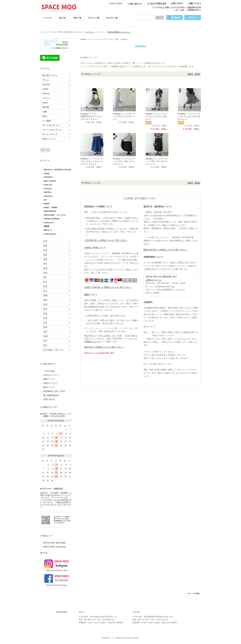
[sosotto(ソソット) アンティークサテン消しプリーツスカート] (129, 145)
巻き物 (46, 107)
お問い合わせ (49, 399)
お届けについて (50, 383)
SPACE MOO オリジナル (55, 215)
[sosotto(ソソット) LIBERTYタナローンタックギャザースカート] (97, 100)
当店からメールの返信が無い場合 (99, 353)
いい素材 (47, 121)
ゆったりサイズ (50, 134)
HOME (83, 39)
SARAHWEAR (50, 211)
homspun (48, 189)
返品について (49, 387)
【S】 (45, 318)
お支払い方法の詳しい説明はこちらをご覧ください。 (108, 287)
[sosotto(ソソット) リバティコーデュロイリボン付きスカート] (194, 100)
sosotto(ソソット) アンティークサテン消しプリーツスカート (124, 161)
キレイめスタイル (51, 125)
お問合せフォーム (92, 342)
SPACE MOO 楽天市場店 (54, 543)
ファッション (94, 39)
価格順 (190, 74)
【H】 (45, 273)
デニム (46, 80)
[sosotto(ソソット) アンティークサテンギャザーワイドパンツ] (162, 145)
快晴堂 (46, 226)
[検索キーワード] (145, 18)
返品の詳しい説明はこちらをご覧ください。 (104, 347)
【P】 (45, 309)
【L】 (45, 291)
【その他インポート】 (53, 350)
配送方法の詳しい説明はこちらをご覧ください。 (166, 250)
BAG (45, 116)
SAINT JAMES (51, 207)
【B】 (45, 246)
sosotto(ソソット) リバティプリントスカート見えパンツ (156, 116)
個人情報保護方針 (51, 395)
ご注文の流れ (49, 371)
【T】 (45, 323)
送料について (49, 379)
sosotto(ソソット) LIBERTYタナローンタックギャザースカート (92, 116)
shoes (45, 103)
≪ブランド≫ (107, 39)
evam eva (48, 185)
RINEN (47, 204)
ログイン (90, 32)
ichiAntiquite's (50, 234)
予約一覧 (45, 150)
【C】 (45, 250)
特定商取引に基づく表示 (54, 391)
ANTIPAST (48, 177)
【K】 (45, 286)
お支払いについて (51, 375)
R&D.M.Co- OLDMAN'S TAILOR (57, 170)
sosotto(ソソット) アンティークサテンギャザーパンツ (124, 116)
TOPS (45, 89)
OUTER (46, 85)
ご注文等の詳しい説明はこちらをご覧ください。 (106, 240)
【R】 (45, 314)
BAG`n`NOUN (50, 181)
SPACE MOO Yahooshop (54, 547)
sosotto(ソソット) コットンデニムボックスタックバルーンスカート (92, 161)
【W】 (46, 336)
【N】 (45, 300)
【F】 (45, 264)
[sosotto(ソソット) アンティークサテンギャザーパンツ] (129, 100)
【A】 (45, 241)
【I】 (45, 277)
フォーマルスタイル (52, 130)
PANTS (46, 94)
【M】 (45, 296)
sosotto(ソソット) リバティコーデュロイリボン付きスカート (189, 116)
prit (45, 200)
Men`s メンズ (49, 139)
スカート (47, 98)
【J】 (45, 282)
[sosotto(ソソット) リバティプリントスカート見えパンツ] (162, 100)
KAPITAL (48, 192)
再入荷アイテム (50, 75)
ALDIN (47, 173)
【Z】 (45, 345)
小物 (45, 112)
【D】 (45, 255)
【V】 (45, 332)
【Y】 (45, 341)
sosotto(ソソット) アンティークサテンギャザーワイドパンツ (156, 161)
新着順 (197, 74)
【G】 (45, 268)
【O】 (45, 305)
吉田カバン (48, 230)
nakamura (48, 196)
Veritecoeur (49, 223)
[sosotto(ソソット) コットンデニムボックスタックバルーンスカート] (97, 145)
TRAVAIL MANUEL (52, 219)
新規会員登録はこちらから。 (119, 32)
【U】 (45, 327)
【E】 (45, 259)
